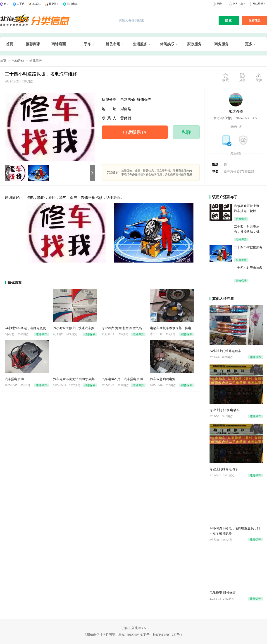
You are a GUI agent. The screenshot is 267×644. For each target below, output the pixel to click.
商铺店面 (59, 44)
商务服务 (222, 44)
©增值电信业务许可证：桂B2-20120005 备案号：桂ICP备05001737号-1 (134, 635)
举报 (259, 77)
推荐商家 (33, 44)
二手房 (21, 4)
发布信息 (255, 21)
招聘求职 (72, 4)
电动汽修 (18, 61)
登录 (219, 4)
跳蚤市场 (113, 44)
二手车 (86, 44)
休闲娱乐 (167, 44)
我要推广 (54, 4)
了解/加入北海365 (134, 628)
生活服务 (140, 44)
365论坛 (37, 4)
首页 (10, 44)
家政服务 (194, 44)
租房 (7, 4)
